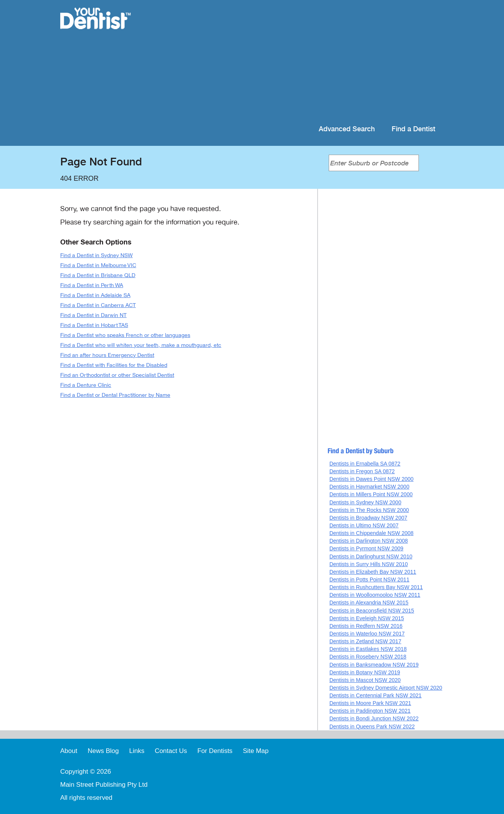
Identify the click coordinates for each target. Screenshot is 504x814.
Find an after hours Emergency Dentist (107, 355)
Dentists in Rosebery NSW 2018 (368, 657)
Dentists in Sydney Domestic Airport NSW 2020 (386, 688)
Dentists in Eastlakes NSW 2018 (368, 649)
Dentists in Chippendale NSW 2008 (371, 533)
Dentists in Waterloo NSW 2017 (367, 634)
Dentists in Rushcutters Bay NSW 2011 (376, 587)
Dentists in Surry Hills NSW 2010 (369, 564)
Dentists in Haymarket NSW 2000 (370, 487)
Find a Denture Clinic (86, 385)
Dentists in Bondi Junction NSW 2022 (374, 718)
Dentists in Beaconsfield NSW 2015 (372, 611)
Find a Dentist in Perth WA (92, 285)
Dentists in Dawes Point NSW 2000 (371, 479)
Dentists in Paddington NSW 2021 (370, 711)
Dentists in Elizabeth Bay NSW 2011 (373, 572)
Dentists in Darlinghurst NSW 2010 (371, 556)
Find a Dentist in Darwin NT (93, 315)
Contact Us (171, 751)
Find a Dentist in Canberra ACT (98, 305)
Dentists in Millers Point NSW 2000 (371, 494)
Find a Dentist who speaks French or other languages (125, 335)
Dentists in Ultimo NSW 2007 (364, 525)
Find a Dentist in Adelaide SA (95, 295)
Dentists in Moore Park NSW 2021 (370, 703)
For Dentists (215, 751)
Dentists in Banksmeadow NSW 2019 (374, 665)
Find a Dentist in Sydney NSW (96, 255)
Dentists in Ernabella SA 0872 (365, 464)
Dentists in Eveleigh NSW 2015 (367, 618)
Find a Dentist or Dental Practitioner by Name (115, 395)
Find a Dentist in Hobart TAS (94, 325)
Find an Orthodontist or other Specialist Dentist (117, 375)
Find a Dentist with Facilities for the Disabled (114, 365)
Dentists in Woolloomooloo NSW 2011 (375, 595)
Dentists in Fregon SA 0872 (362, 471)
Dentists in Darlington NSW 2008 (369, 541)
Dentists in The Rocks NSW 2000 (369, 510)
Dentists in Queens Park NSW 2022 (372, 726)
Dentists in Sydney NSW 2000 (366, 502)
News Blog (103, 751)
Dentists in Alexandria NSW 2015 (369, 603)
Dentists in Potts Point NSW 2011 (370, 580)
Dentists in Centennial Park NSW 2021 (376, 695)
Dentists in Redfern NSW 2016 (366, 626)
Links (137, 751)
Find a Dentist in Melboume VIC (98, 265)
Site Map (256, 751)
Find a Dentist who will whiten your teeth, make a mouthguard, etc (141, 345)
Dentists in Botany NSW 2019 (365, 672)
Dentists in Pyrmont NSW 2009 (366, 548)
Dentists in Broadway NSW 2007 (368, 518)
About (69, 751)
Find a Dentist (413, 129)
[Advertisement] (302, 61)
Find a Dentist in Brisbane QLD (98, 275)
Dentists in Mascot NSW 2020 (365, 680)
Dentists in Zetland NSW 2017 (366, 641)
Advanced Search (347, 129)
